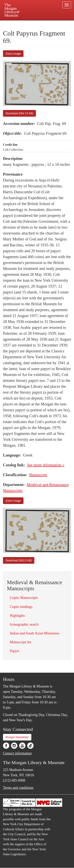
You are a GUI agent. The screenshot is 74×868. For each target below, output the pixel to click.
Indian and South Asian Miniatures (35, 633)
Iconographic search (24, 624)
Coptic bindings (21, 607)
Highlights (17, 616)
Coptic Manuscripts (24, 598)
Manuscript (38, 475)
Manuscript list (21, 642)
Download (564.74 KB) (19, 113)
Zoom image (13, 54)
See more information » (46, 465)
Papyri (15, 651)
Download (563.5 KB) (19, 560)
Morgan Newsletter (17, 737)
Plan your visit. (11, 23)
